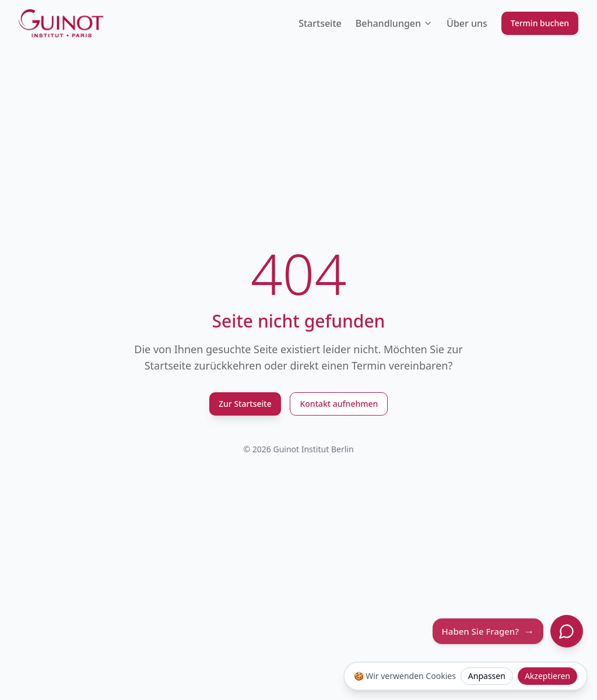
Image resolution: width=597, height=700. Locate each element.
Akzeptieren (547, 676)
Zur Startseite (245, 404)
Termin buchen (540, 23)
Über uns (467, 23)
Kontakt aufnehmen (339, 404)
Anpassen (487, 676)
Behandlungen (394, 23)
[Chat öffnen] (567, 631)
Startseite (320, 23)
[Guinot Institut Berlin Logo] (61, 23)
